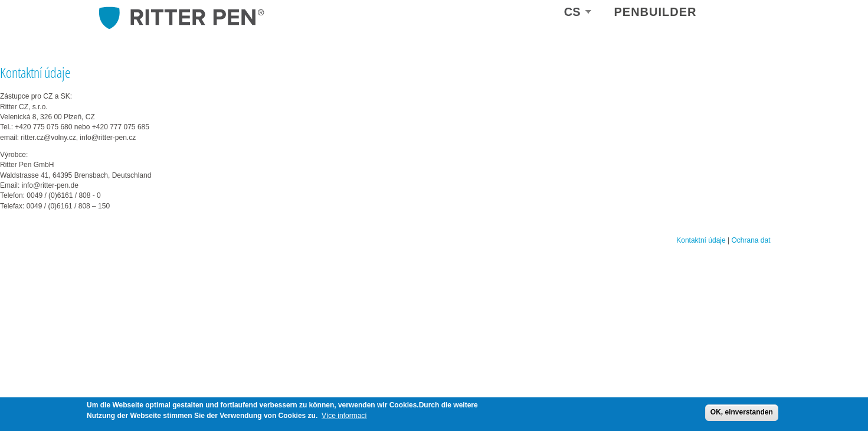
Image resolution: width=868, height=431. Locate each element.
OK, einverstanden (742, 412)
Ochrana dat (751, 240)
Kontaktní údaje (701, 240)
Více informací (344, 416)
